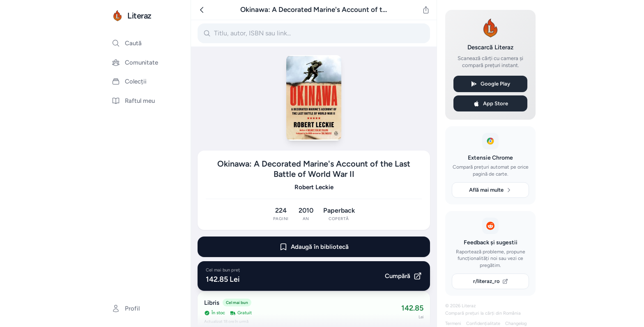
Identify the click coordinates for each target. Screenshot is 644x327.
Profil (126, 308)
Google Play (490, 84)
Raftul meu (133, 101)
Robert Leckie (314, 187)
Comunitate (135, 63)
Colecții (129, 81)
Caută (127, 43)
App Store (491, 104)
